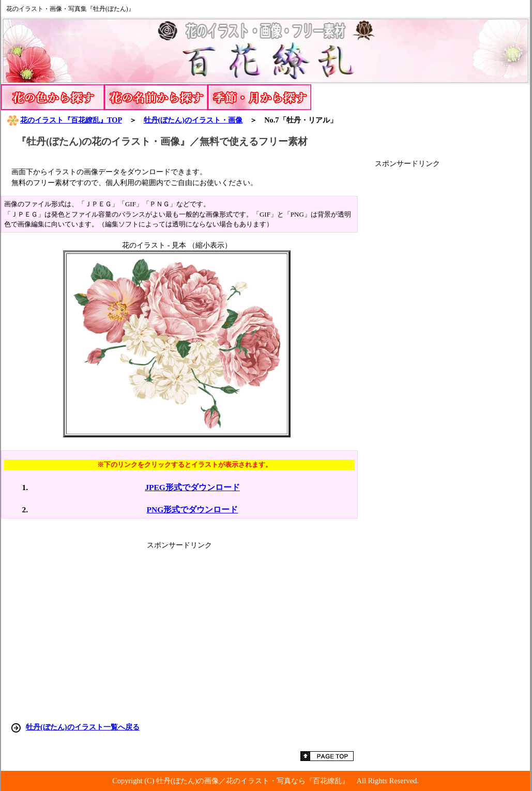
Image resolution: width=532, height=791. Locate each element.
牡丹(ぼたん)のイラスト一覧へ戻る (83, 727)
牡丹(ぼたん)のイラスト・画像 (193, 120)
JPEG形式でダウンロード (192, 487)
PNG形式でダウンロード (193, 509)
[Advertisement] (452, 324)
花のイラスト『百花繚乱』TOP (64, 120)
